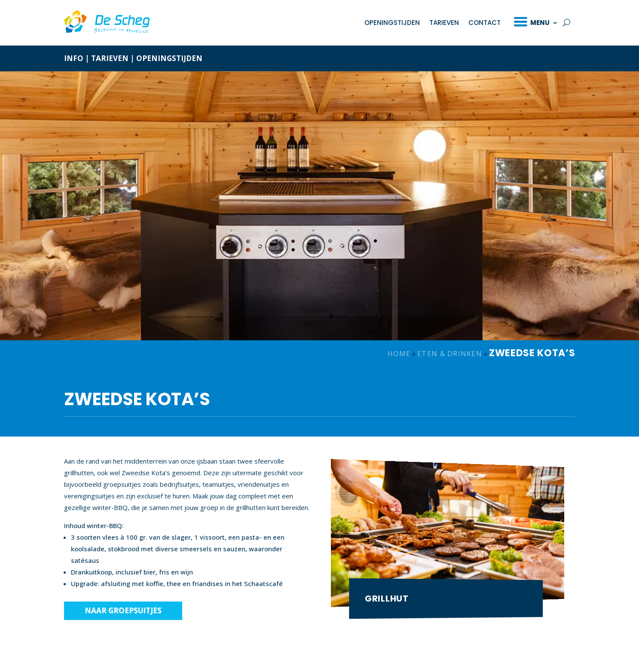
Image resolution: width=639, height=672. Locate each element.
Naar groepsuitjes (123, 610)
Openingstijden (392, 23)
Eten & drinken (450, 354)
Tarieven (444, 23)
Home (399, 354)
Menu (540, 23)
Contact (485, 23)
